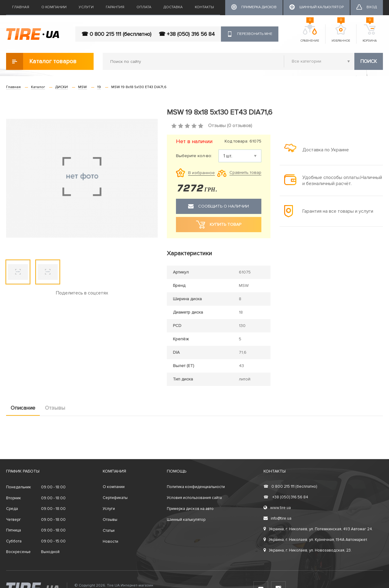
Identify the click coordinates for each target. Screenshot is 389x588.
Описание (23, 408)
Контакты (204, 7)
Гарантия (115, 7)
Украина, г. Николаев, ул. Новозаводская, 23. (308, 550)
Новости (110, 542)
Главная (21, 7)
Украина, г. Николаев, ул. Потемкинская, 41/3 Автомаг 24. (318, 529)
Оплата (144, 7)
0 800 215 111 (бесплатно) (290, 487)
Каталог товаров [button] (41, 61)
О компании (54, 7)
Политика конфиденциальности (196, 487)
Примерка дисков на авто (190, 509)
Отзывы (55, 408)
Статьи (109, 531)
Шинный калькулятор (186, 520)
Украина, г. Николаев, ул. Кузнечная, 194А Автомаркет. (316, 540)
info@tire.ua (277, 518)
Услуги (86, 7)
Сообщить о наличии (219, 206)
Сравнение (310, 33)
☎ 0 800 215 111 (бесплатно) (116, 34)
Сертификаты (115, 498)
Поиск (369, 61)
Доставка (173, 7)
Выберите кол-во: (194, 156)
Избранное (341, 33)
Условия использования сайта (194, 498)
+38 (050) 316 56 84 (286, 497)
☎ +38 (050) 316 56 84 (187, 34)
